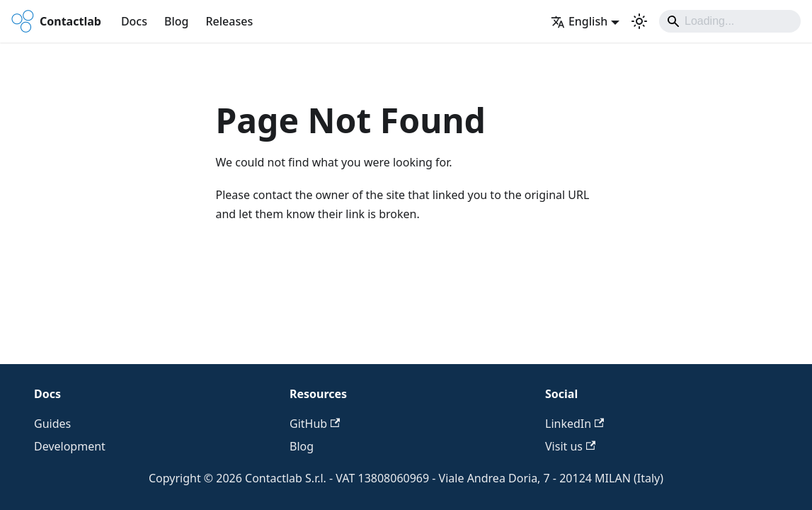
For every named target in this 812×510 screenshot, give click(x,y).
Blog (176, 21)
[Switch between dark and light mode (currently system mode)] (639, 21)
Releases (229, 21)
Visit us (570, 446)
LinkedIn (574, 424)
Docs (134, 21)
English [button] (579, 21)
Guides (52, 424)
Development (70, 446)
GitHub (315, 424)
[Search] (730, 21)
